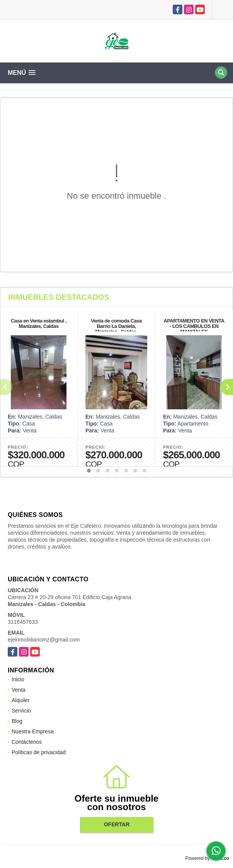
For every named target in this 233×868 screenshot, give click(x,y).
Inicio (18, 679)
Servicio (21, 711)
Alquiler (21, 700)
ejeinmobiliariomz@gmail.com (44, 640)
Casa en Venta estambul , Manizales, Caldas (39, 323)
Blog (17, 721)
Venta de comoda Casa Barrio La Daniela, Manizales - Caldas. (116, 326)
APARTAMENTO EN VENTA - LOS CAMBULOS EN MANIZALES (194, 326)
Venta (19, 690)
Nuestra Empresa (33, 731)
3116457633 (23, 622)
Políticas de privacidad (39, 752)
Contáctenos (27, 742)
